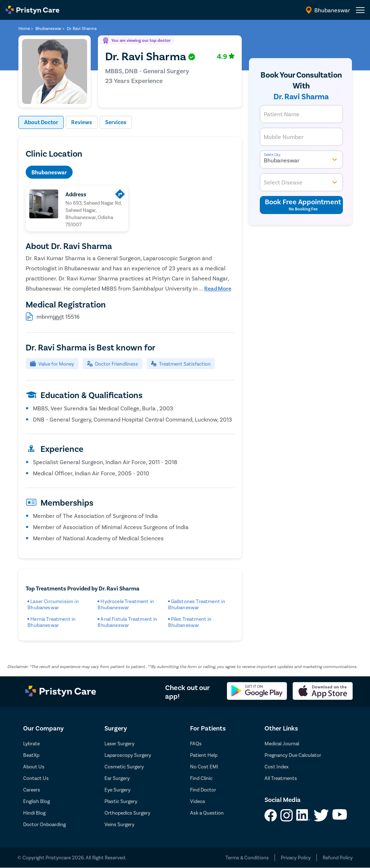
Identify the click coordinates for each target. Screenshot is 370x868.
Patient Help (204, 755)
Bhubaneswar (49, 172)
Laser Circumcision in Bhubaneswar (53, 605)
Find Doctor (203, 790)
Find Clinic (201, 778)
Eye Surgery (117, 790)
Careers (32, 790)
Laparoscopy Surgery (128, 755)
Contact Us (36, 778)
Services (118, 123)
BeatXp (31, 755)
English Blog (36, 801)
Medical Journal (282, 744)
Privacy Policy (296, 858)
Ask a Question (207, 813)
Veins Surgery (119, 825)
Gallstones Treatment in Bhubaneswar (197, 605)
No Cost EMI (204, 767)
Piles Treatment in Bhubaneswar (190, 622)
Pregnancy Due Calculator (293, 755)
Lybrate (31, 744)
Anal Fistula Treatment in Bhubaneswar (127, 622)
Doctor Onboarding (44, 825)
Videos (198, 801)
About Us (34, 767)
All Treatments (281, 778)
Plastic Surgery (121, 801)
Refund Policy (338, 858)
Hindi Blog (34, 813)
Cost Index (277, 767)
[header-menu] (360, 10)
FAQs (196, 744)
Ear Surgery (117, 778)
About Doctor (42, 123)
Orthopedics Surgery (127, 813)
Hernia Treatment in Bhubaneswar (51, 622)
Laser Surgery (119, 744)
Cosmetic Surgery (124, 767)
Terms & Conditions (247, 858)
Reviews (83, 123)
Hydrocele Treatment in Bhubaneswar (126, 605)
